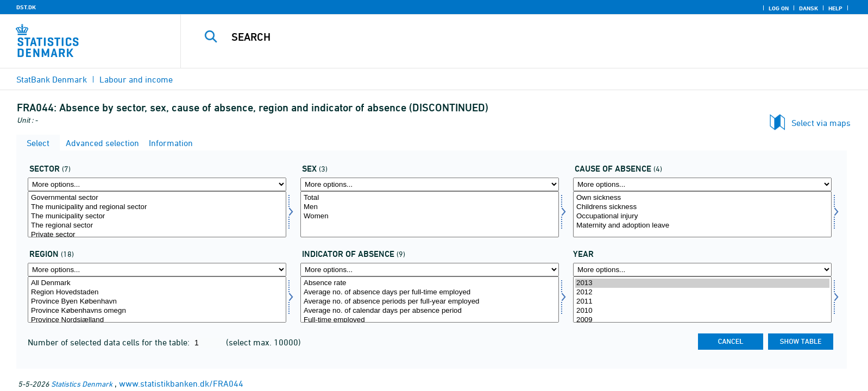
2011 (702, 302)
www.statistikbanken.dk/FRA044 (181, 383)
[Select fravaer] (702, 214)
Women (430, 216)
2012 (702, 292)
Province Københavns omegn (157, 311)
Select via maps (821, 123)
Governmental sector (157, 198)
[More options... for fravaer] (702, 184)
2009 (702, 320)
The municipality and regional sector (157, 207)
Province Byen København (157, 302)
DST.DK (26, 7)
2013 (702, 283)
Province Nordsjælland (157, 320)
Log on (779, 8)
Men (430, 207)
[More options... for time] (702, 270)
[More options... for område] (157, 270)
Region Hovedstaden (157, 292)
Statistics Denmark (82, 384)
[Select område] (157, 299)
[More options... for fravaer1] (430, 270)
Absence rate (430, 283)
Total (430, 198)
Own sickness (702, 198)
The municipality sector (157, 216)
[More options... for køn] (430, 184)
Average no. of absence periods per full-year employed (430, 302)
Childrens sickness (702, 207)
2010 (702, 311)
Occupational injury (702, 216)
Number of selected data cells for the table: (110, 342)
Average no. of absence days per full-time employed (430, 292)
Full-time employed (430, 320)
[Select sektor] (157, 214)
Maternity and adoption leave (702, 226)
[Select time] (702, 299)
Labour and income (136, 79)
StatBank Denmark (52, 79)
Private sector (157, 235)
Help (835, 8)
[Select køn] (430, 214)
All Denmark (157, 283)
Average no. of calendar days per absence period (430, 311)
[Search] (498, 37)
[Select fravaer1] (430, 299)
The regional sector (157, 226)
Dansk (809, 8)
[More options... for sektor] (157, 184)
